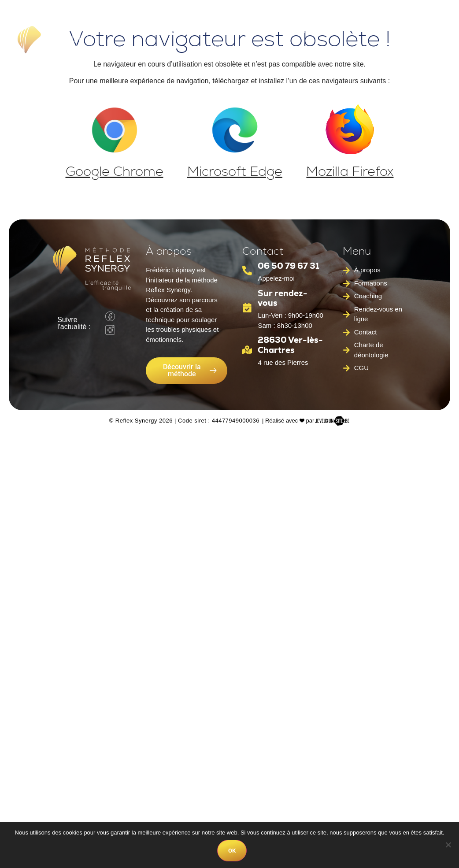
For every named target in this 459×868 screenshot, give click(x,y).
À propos (169, 31)
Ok (232, 851)
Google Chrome (115, 171)
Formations (319, 31)
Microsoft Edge (235, 171)
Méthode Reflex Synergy (239, 31)
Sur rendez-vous (283, 298)
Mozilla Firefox (350, 171)
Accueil (126, 31)
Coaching (213, 48)
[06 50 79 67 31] (247, 271)
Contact (258, 48)
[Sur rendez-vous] (247, 308)
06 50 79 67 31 (289, 266)
